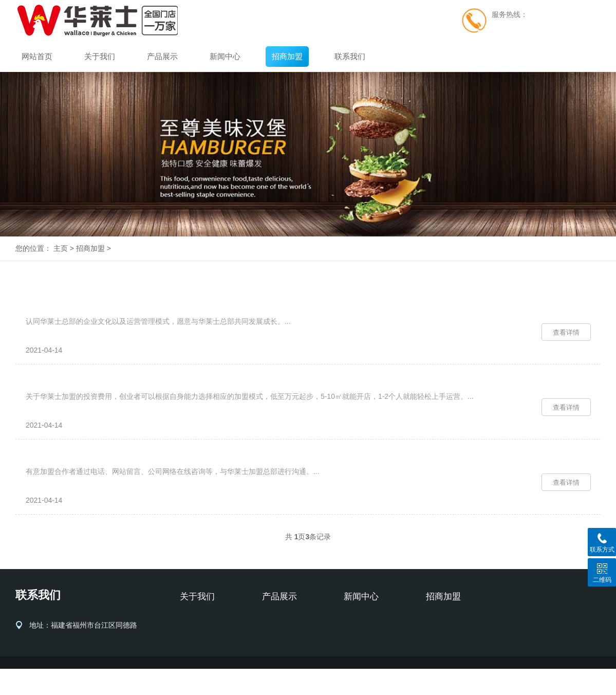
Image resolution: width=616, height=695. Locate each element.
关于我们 (100, 56)
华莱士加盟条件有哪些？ (74, 312)
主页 (61, 248)
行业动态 (358, 654)
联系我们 (350, 56)
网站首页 (37, 56)
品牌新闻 (358, 638)
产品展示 (162, 56)
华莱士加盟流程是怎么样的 (78, 480)
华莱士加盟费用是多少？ (74, 396)
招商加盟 (287, 56)
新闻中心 (225, 56)
